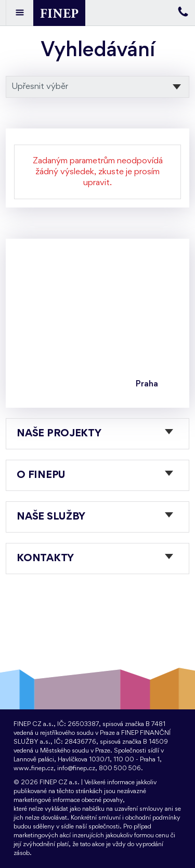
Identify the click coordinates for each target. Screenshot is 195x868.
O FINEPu (41, 475)
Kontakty (45, 559)
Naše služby (51, 517)
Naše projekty (59, 434)
